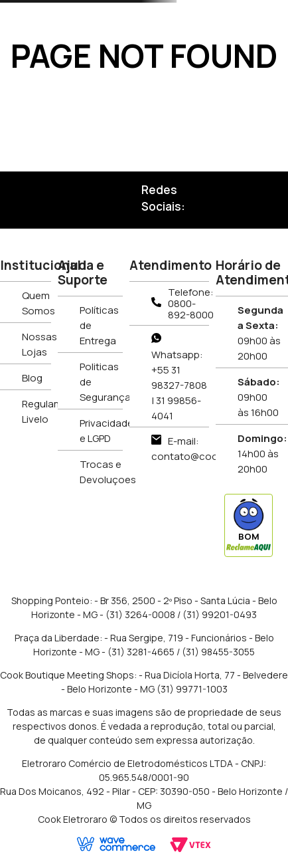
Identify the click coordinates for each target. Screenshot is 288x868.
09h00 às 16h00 (259, 397)
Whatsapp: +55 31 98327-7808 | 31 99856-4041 (179, 385)
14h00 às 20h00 (262, 454)
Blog (32, 378)
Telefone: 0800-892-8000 (191, 304)
